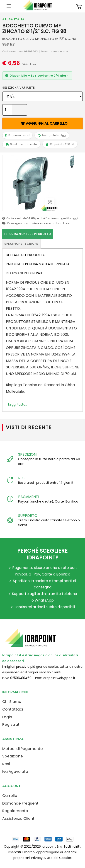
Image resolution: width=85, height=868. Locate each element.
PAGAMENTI (29, 497)
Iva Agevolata (15, 772)
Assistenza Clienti (19, 818)
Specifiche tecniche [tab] (21, 244)
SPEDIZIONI (28, 454)
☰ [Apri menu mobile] (9, 6)
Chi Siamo (12, 702)
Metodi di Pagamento (23, 749)
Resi (6, 764)
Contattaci (13, 709)
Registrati (11, 724)
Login (7, 717)
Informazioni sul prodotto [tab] (28, 234)
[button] (79, 6)
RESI (22, 478)
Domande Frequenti (21, 803)
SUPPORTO (28, 516)
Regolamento (15, 811)
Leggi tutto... (18, 404)
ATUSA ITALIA (13, 19)
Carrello (10, 796)
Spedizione (13, 756)
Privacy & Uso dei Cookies (51, 858)
